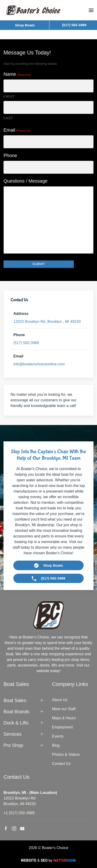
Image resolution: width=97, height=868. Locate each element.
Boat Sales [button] (15, 700)
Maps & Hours (64, 718)
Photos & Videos (66, 755)
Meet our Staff (64, 709)
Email (17, 130)
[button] (91, 10)
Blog (56, 745)
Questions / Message (26, 181)
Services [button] (13, 734)
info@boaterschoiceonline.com (39, 364)
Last (8, 118)
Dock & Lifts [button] (16, 723)
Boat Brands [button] (16, 712)
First (9, 96)
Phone (10, 155)
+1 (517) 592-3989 (19, 813)
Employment (62, 727)
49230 (47, 322)
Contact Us (61, 764)
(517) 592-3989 (26, 343)
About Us (60, 700)
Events (58, 736)
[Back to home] (33, 10)
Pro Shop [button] (13, 745)
